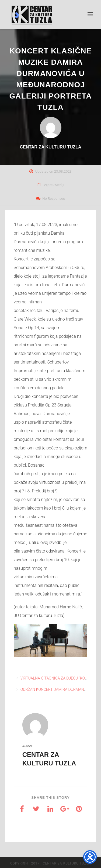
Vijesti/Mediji (54, 185)
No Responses (54, 199)
